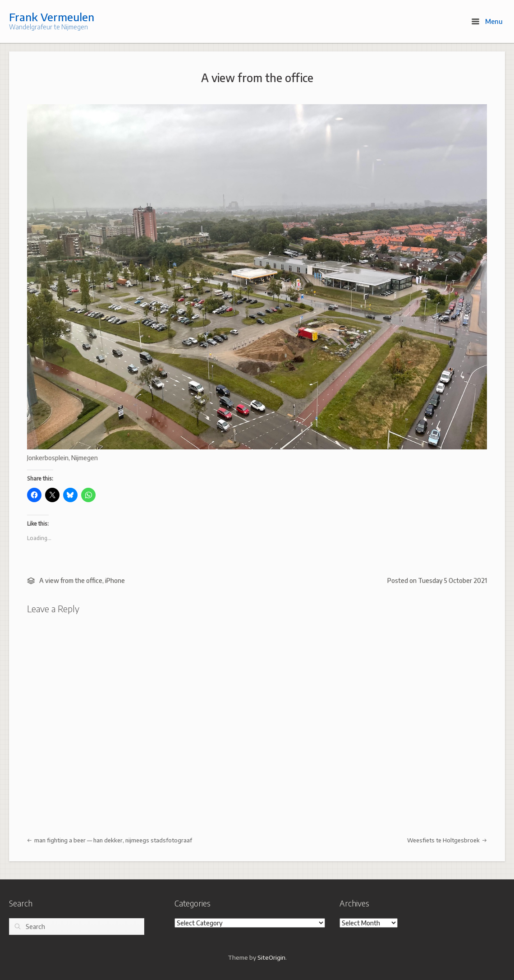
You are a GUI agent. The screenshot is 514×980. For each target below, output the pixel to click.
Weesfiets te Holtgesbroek (447, 840)
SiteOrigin (271, 957)
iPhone (115, 580)
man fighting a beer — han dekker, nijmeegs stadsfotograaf (110, 840)
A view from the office (257, 78)
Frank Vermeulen (52, 17)
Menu (487, 21)
